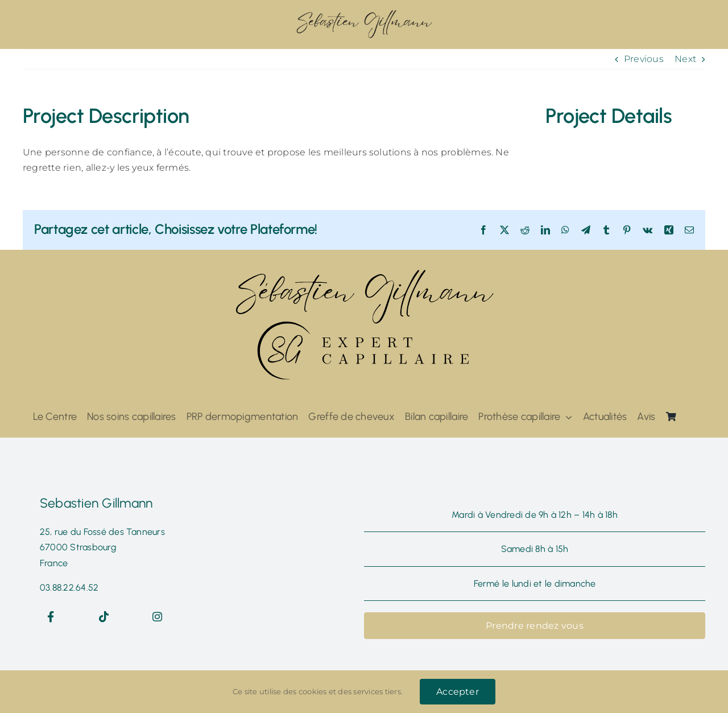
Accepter (458, 692)
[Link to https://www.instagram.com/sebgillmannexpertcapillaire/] (157, 617)
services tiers (377, 691)
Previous (644, 59)
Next (685, 59)
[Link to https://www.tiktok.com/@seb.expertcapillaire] (104, 617)
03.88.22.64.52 (69, 588)
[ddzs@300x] (364, 13)
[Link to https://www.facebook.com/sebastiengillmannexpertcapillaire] (51, 617)
